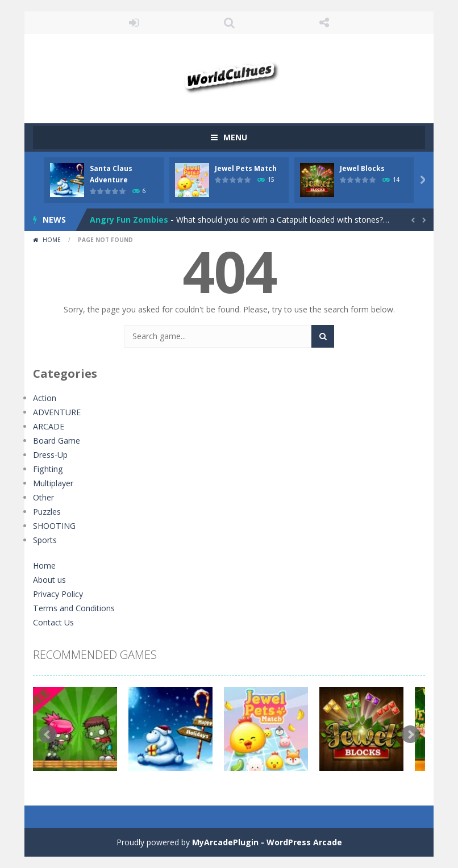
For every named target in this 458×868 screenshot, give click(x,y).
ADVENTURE (57, 412)
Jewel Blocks (362, 168)
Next (410, 735)
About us (49, 580)
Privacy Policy (58, 594)
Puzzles (47, 512)
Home (52, 240)
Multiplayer (53, 483)
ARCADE (49, 426)
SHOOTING (54, 526)
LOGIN (134, 23)
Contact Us (53, 622)
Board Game (57, 441)
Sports (45, 540)
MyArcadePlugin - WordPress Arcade (267, 842)
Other (43, 497)
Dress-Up (50, 455)
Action (45, 398)
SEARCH (229, 23)
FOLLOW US (324, 23)
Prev (48, 735)
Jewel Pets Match (246, 168)
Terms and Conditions (74, 608)
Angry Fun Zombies (129, 220)
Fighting (47, 469)
